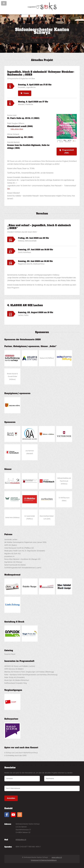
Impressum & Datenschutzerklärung (44, 860)
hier (9, 189)
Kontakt (8, 808)
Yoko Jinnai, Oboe (17, 129)
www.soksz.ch (57, 857)
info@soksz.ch (21, 840)
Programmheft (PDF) (68, 151)
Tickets (26, 93)
